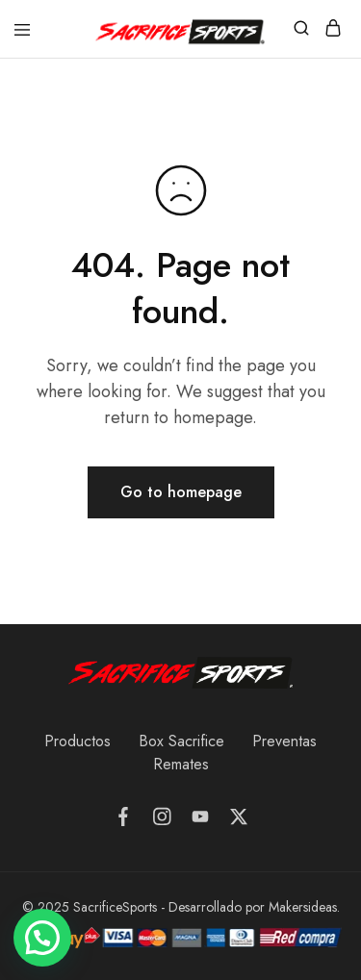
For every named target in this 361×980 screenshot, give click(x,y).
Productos (77, 741)
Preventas (284, 741)
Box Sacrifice (181, 741)
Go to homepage (181, 492)
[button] (42, 938)
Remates (181, 764)
